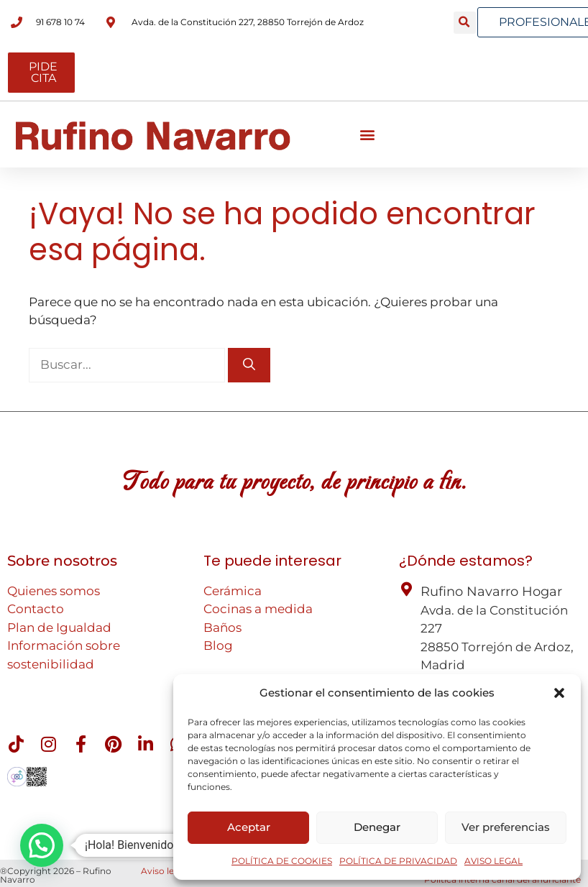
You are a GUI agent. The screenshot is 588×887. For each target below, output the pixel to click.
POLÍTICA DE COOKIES (282, 861)
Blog (218, 645)
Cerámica (233, 591)
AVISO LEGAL (493, 861)
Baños (222, 628)
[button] (559, 693)
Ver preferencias (506, 827)
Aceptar (249, 827)
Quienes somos (54, 591)
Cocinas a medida (258, 609)
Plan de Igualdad (59, 628)
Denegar (377, 827)
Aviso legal (164, 871)
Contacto (36, 609)
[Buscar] (249, 365)
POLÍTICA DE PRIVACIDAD (398, 861)
